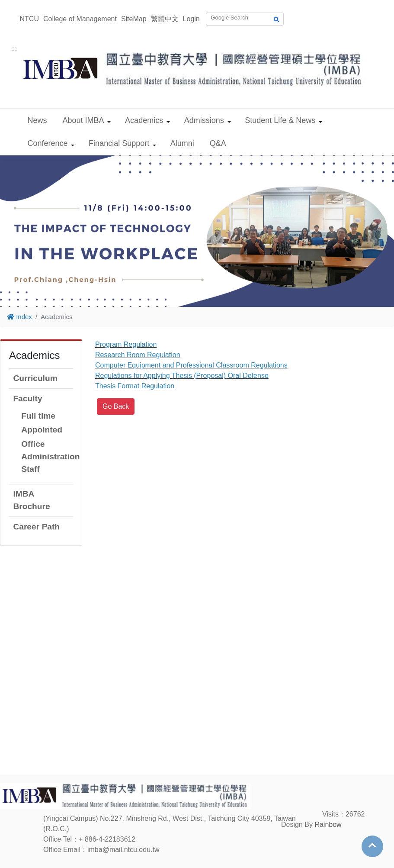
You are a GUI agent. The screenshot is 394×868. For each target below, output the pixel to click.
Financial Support (119, 143)
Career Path (36, 527)
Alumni (182, 143)
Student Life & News (280, 120)
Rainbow (328, 824)
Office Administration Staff (50, 457)
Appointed (42, 430)
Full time (38, 416)
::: (14, 48)
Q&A (218, 143)
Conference (48, 143)
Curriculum (35, 378)
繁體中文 (165, 19)
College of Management (80, 19)
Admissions (204, 120)
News (37, 120)
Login (191, 19)
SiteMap (134, 19)
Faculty (27, 399)
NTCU (29, 19)
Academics (144, 120)
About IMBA (83, 120)
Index (19, 317)
